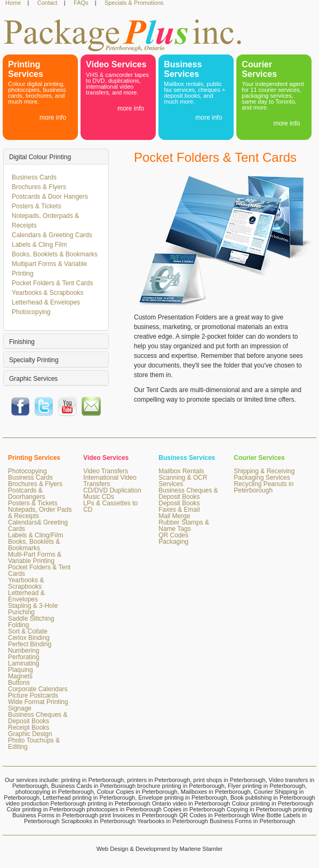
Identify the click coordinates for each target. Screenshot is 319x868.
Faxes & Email (179, 510)
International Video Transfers (110, 481)
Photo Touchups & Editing (34, 744)
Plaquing (21, 670)
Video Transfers (106, 471)
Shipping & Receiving (264, 471)
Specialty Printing (34, 360)
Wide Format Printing (38, 702)
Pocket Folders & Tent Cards (53, 283)
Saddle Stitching (31, 619)
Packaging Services (262, 478)
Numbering (24, 651)
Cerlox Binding (29, 638)
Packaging (173, 542)
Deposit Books (179, 503)
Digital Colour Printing (40, 157)
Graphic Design (30, 734)
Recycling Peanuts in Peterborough (264, 487)
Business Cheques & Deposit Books (38, 718)
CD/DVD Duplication (112, 490)
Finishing (22, 342)
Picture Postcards (33, 695)
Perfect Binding (30, 644)
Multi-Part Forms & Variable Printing (35, 558)
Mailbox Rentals (181, 471)
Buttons (19, 683)
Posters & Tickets (37, 206)
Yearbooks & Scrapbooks (47, 293)
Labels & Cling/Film (35, 535)
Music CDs (99, 497)
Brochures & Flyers (39, 187)
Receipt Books (29, 728)
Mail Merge (174, 516)
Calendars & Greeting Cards (52, 235)
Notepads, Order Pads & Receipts (40, 513)
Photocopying (31, 312)
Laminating (24, 663)
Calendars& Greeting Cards (38, 526)
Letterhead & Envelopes (46, 302)
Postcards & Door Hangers (50, 197)
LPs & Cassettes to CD (110, 506)
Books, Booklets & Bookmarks (55, 254)
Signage (20, 708)
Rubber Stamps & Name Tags (184, 526)
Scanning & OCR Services (183, 481)
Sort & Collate (28, 631)
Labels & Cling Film (39, 245)
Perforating (24, 657)
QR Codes (173, 535)
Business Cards (34, 177)
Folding (18, 625)
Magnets (20, 676)
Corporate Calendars (38, 689)
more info (53, 118)
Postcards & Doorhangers (26, 494)
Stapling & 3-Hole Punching (33, 609)
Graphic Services (33, 379)
